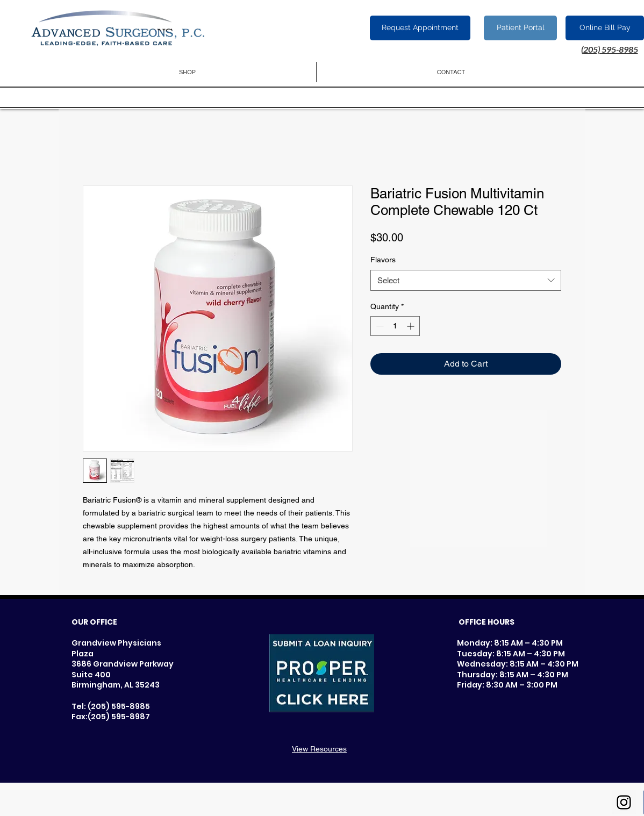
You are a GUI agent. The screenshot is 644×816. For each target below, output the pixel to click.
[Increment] (412, 326)
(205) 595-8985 (610, 49)
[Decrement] (379, 326)
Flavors (383, 260)
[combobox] (466, 280)
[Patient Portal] (520, 28)
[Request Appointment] (420, 28)
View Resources (319, 749)
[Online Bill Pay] (605, 28)
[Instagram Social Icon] (624, 802)
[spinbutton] (395, 326)
